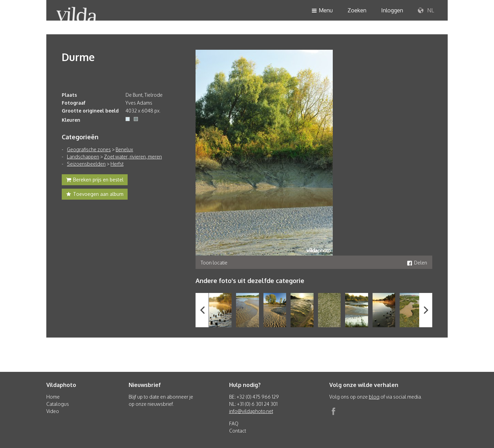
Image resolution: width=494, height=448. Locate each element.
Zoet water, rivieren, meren (133, 157)
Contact (238, 431)
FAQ (234, 423)
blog (374, 397)
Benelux (124, 149)
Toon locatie (214, 263)
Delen (417, 263)
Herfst (117, 164)
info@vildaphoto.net (251, 411)
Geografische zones (89, 149)
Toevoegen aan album (95, 195)
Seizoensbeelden (86, 164)
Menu (322, 11)
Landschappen (83, 157)
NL (426, 11)
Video (53, 411)
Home (53, 397)
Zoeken (357, 10)
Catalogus (58, 404)
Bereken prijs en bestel (95, 180)
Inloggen (392, 10)
